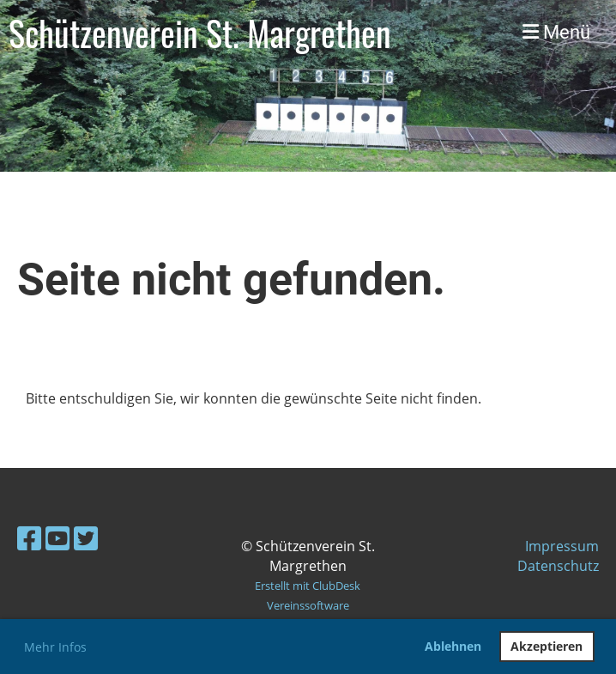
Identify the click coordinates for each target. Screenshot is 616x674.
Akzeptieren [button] (547, 646)
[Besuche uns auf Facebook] (29, 538)
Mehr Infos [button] (55, 647)
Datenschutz (558, 566)
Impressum (562, 546)
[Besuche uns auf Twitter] (86, 538)
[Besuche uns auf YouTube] (57, 538)
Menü (556, 32)
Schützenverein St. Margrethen (200, 33)
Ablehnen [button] (453, 646)
